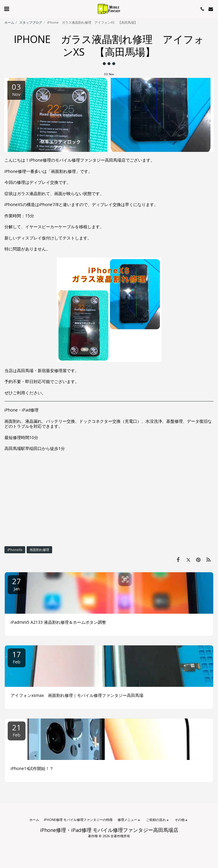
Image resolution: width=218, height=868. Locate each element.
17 (17, 657)
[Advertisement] (109, 499)
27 (17, 584)
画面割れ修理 (39, 550)
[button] (7, 9)
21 (17, 730)
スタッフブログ (31, 22)
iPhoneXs (15, 550)
